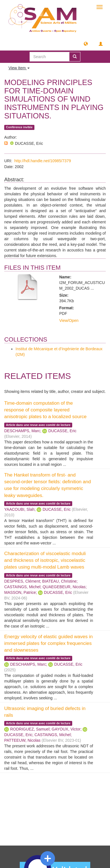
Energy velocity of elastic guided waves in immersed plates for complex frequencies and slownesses (49, 643)
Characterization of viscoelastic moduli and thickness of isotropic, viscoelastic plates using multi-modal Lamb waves (45, 560)
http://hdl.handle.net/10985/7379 (43, 161)
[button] (86, 43)
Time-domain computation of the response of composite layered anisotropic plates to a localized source (45, 410)
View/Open (69, 320)
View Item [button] (19, 68)
